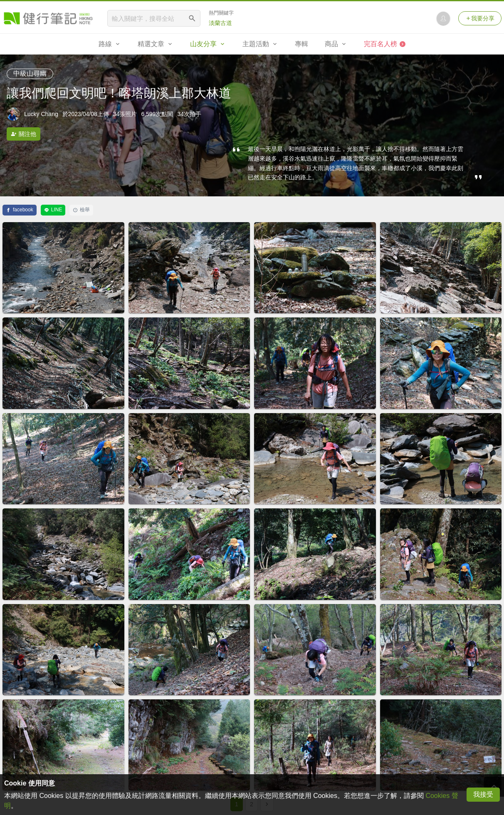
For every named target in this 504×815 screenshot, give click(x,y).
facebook (20, 210)
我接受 (483, 794)
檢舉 (81, 210)
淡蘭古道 (220, 23)
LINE (53, 210)
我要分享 (480, 18)
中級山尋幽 (30, 73)
